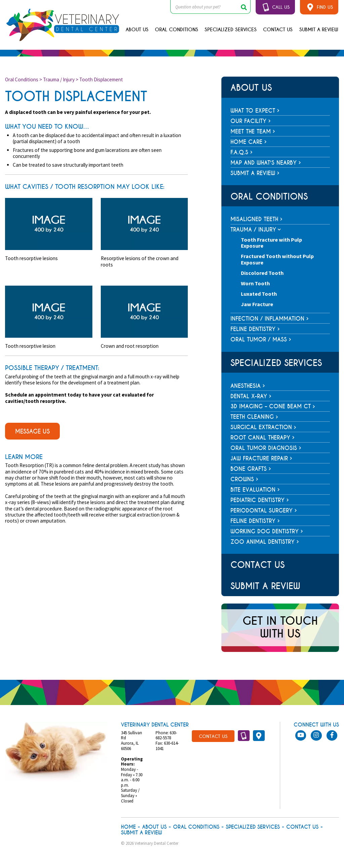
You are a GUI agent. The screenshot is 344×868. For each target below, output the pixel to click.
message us (32, 432)
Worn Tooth (255, 283)
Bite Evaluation (255, 490)
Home (128, 827)
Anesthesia (248, 386)
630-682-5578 (166, 735)
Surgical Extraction (263, 427)
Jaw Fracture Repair (261, 459)
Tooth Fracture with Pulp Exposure (271, 243)
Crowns (244, 479)
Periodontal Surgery (264, 511)
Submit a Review (255, 173)
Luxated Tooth (259, 294)
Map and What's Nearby (266, 163)
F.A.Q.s (242, 152)
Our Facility (251, 121)
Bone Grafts (251, 469)
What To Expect (255, 111)
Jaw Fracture (257, 304)
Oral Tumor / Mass (259, 340)
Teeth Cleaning (254, 417)
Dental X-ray (251, 396)
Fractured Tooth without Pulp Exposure (277, 259)
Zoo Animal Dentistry (265, 542)
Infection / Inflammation (267, 319)
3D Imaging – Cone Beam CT (273, 406)
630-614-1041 (167, 746)
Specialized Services (231, 30)
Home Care (249, 142)
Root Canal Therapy (263, 438)
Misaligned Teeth (254, 219)
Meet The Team (253, 132)
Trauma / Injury (59, 79)
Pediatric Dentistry (260, 500)
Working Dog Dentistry (267, 531)
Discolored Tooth (262, 273)
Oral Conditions (177, 30)
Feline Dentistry (253, 329)
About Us (137, 30)
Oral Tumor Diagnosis (266, 448)
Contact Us (278, 30)
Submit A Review (319, 30)
